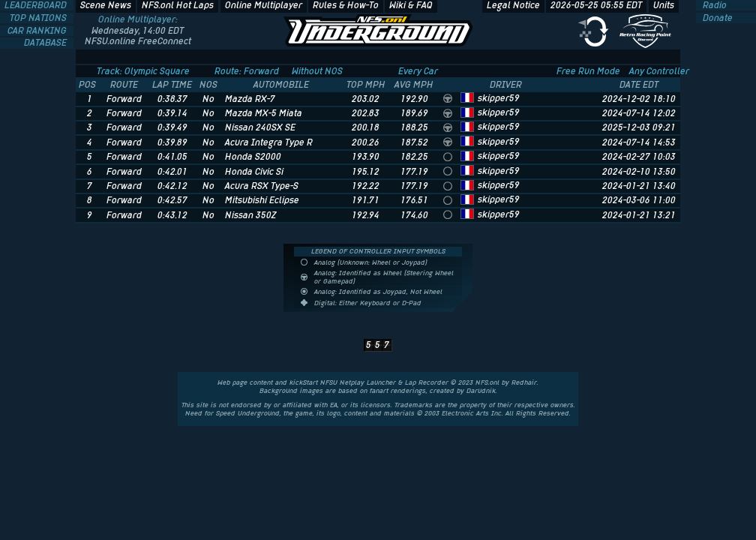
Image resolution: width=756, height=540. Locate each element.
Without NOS (317, 71)
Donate (717, 18)
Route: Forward (247, 71)
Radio (714, 5)
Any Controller (659, 71)
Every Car (418, 71)
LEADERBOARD (37, 5)
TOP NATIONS (39, 18)
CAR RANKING (38, 31)
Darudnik (481, 391)
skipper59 (499, 98)
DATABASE (46, 43)
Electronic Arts (465, 413)
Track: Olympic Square (143, 71)
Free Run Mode (588, 71)
